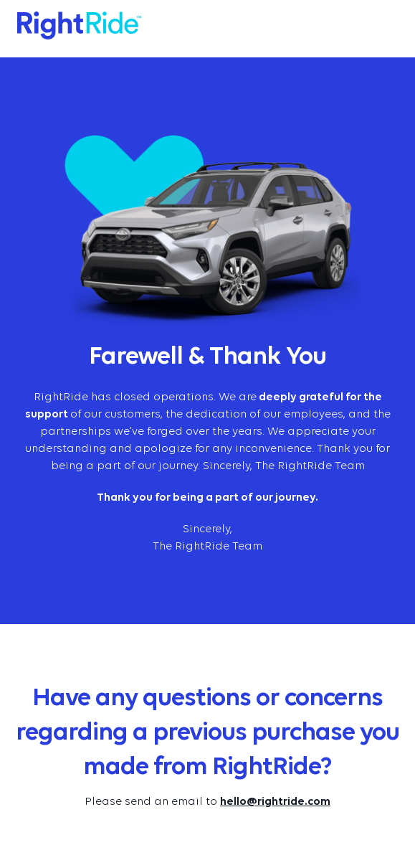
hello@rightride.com (275, 802)
